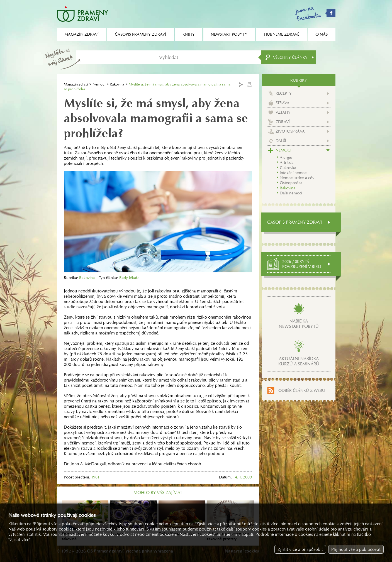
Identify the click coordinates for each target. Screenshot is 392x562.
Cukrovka (288, 168)
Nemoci (99, 84)
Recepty (284, 93)
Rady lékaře (129, 278)
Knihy (189, 34)
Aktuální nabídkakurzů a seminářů (299, 361)
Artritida (287, 162)
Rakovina (117, 84)
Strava (283, 103)
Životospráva (290, 131)
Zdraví (283, 122)
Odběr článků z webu (302, 390)
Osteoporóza (291, 183)
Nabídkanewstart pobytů (299, 324)
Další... (282, 141)
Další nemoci (291, 193)
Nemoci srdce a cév (297, 178)
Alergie (286, 157)
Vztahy (283, 112)
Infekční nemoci (294, 173)
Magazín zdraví (76, 84)
